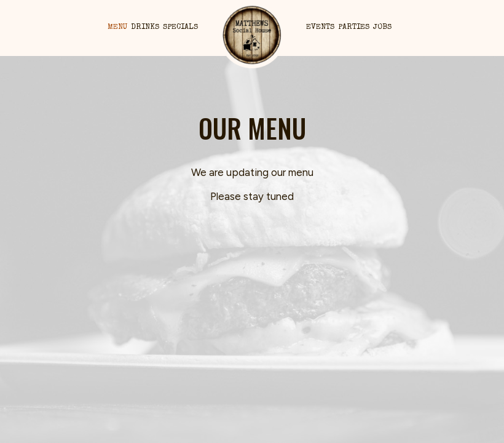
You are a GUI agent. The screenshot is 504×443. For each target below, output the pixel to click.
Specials (180, 27)
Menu (117, 27)
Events (320, 27)
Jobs (382, 27)
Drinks (145, 27)
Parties (354, 27)
